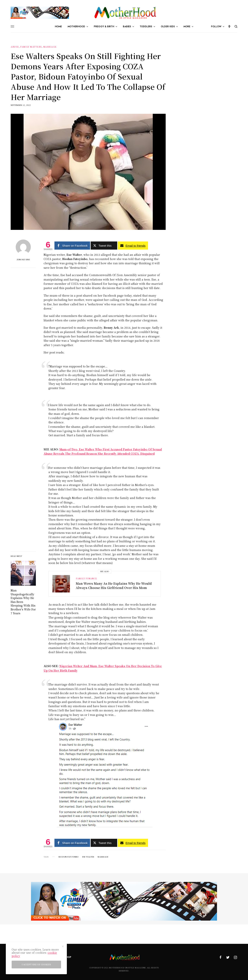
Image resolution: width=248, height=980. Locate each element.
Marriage (50, 47)
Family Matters (31, 47)
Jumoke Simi (23, 259)
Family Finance (86, 578)
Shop (68, 957)
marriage (103, 857)
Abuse (15, 47)
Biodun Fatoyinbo (69, 857)
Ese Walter (88, 857)
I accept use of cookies (36, 964)
